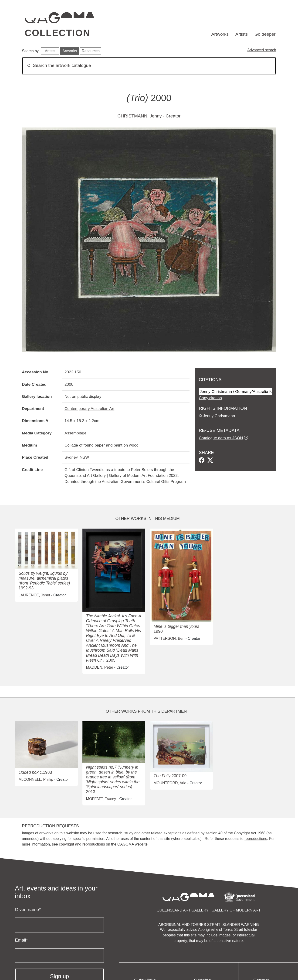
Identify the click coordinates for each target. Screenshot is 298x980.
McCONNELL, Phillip (36, 779)
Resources (91, 51)
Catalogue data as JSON (221, 438)
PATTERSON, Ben (169, 638)
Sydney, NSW (77, 457)
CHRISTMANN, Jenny (140, 116)
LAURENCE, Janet (34, 595)
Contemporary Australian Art (89, 409)
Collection (58, 33)
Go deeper (265, 34)
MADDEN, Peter (100, 667)
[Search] (149, 66)
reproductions (256, 839)
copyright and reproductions (82, 844)
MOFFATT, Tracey (101, 799)
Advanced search (262, 50)
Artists (242, 34)
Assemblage (75, 433)
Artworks (220, 34)
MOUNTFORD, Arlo (170, 783)
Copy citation (210, 398)
